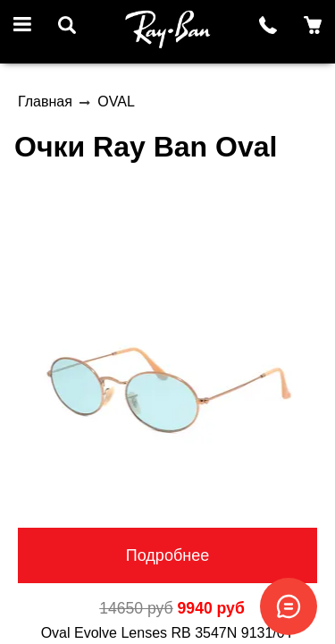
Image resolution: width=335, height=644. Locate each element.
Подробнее (167, 555)
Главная (45, 102)
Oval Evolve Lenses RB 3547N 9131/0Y (168, 633)
